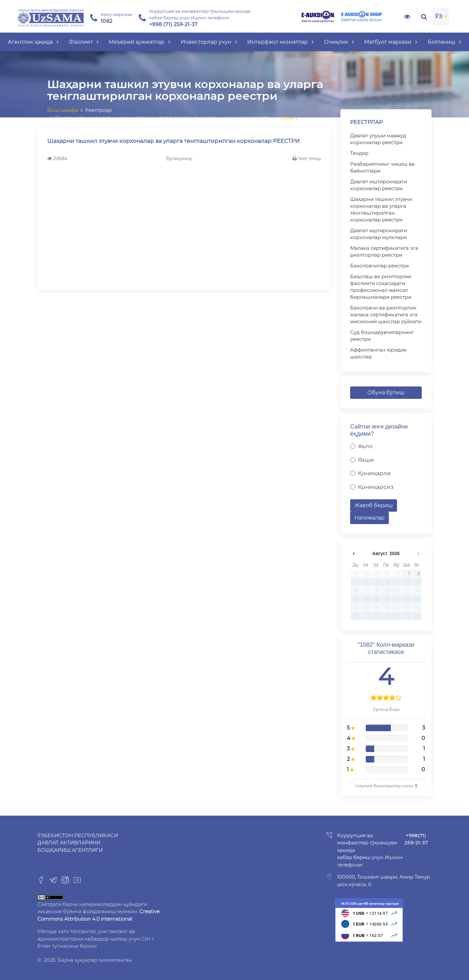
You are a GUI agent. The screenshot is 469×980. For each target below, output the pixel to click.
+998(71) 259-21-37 (416, 839)
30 (387, 573)
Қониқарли (374, 473)
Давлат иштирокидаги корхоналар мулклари (379, 234)
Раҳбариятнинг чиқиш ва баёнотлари (382, 167)
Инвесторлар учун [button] (209, 42)
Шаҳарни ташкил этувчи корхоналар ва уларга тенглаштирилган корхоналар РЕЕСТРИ (173, 141)
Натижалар (370, 518)
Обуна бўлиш (386, 392)
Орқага (289, 118)
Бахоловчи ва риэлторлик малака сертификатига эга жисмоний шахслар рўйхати (386, 315)
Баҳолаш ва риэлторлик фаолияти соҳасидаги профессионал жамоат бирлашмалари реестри (381, 287)
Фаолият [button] (84, 42)
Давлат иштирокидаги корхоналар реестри (379, 185)
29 (377, 573)
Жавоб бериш (374, 505)
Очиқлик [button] (339, 42)
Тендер (359, 153)
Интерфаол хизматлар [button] (280, 42)
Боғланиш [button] (444, 42)
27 (356, 573)
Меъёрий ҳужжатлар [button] (140, 42)
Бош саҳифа (63, 110)
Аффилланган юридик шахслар (378, 353)
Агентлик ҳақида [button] (33, 42)
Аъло (365, 446)
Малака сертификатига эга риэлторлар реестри (384, 251)
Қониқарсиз (376, 487)
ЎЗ (439, 16)
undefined (353, 553)
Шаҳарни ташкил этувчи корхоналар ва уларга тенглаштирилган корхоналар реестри (381, 209)
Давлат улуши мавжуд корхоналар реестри (378, 139)
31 (398, 573)
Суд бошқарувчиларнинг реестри (382, 336)
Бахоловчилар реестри (379, 266)
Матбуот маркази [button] (391, 42)
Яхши (366, 460)
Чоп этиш (307, 158)
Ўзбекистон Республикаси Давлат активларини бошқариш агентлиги (78, 843)
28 (367, 573)
